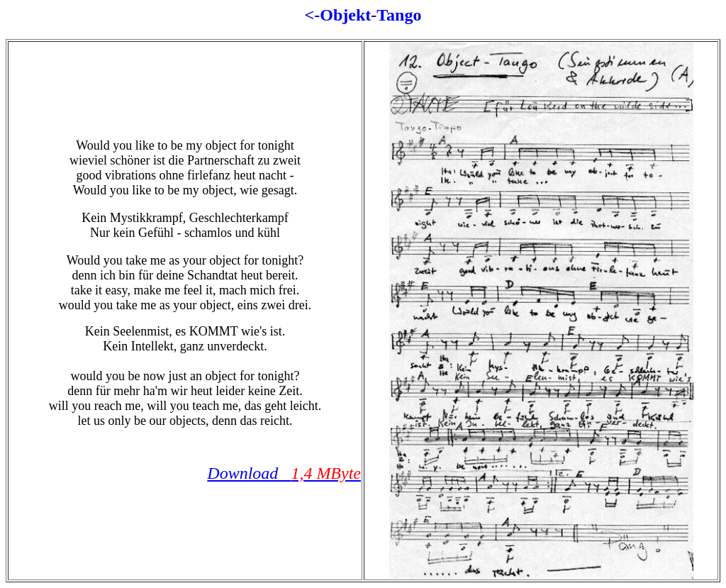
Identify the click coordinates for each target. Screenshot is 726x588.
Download (284, 473)
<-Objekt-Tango (363, 15)
